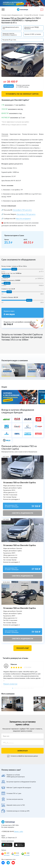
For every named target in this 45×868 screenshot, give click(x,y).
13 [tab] (30, 688)
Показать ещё (23, 648)
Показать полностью (10, 684)
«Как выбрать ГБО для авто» (22, 210)
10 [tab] (26, 688)
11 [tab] (27, 688)
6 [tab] (20, 688)
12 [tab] (29, 688)
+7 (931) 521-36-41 (8, 831)
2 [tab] (14, 688)
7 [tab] (21, 688)
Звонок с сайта (19, 831)
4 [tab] (17, 688)
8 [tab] (23, 688)
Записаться (22, 751)
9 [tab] (24, 688)
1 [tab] (13, 688)
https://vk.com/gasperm (23, 218)
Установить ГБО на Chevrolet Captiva (22, 94)
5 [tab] (18, 688)
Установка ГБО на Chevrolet (31, 15)
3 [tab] (16, 688)
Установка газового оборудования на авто (12, 15)
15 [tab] (33, 688)
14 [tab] (31, 688)
